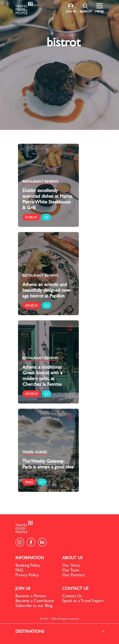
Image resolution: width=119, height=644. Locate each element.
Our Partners (74, 575)
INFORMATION (30, 558)
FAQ (19, 570)
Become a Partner (31, 596)
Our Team (71, 570)
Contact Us (72, 596)
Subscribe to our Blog (34, 605)
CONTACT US (75, 588)
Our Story (71, 565)
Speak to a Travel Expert (83, 601)
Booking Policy (28, 565)
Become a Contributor (35, 601)
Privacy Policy (27, 575)
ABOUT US (72, 558)
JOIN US (23, 588)
